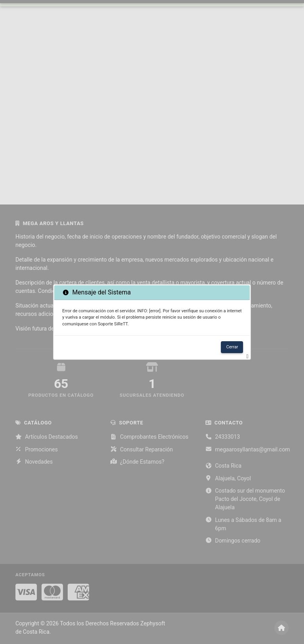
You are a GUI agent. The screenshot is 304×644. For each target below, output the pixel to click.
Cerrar (232, 347)
